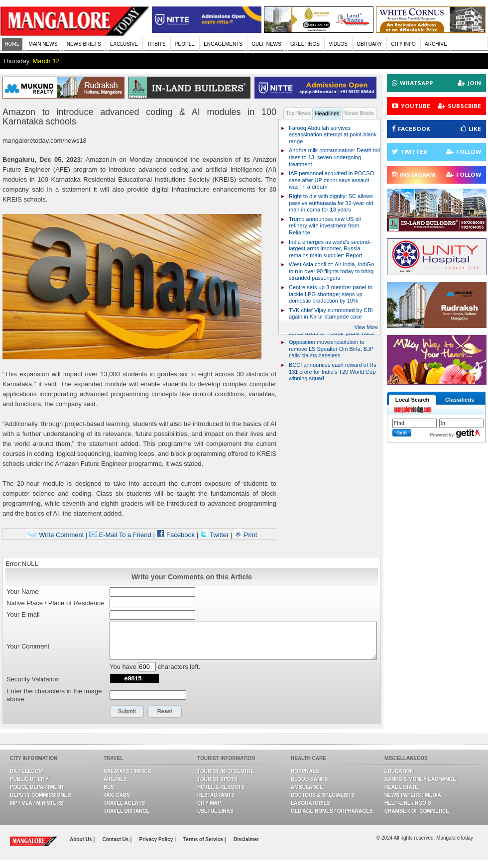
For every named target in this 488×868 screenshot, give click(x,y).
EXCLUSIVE (124, 44)
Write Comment (56, 535)
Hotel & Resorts (221, 787)
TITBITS (156, 44)
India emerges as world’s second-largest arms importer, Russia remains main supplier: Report (330, 249)
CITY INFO (404, 44)
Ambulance (307, 787)
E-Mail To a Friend (120, 535)
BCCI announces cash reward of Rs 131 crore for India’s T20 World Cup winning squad (333, 372)
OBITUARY (369, 44)
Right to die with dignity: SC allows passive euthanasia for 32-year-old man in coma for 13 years (331, 203)
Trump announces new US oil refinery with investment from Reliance (325, 226)
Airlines (115, 779)
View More (366, 327)
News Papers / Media (413, 795)
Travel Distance (126, 811)
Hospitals (305, 771)
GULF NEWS (266, 44)
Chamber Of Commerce (417, 811)
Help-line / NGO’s (408, 803)
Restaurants (216, 795)
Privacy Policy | (158, 839)
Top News (298, 113)
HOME (12, 44)
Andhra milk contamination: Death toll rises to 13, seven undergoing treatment (334, 157)
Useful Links (215, 811)
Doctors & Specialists (323, 795)
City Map (209, 803)
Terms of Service (204, 839)
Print (245, 535)
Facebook (176, 535)
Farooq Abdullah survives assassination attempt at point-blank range (333, 135)
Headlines (327, 113)
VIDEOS (338, 44)
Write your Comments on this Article (192, 577)
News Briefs (359, 113)
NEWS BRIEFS (84, 44)
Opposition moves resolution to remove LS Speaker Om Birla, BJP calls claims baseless (331, 349)
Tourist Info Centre (226, 771)
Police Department (37, 787)
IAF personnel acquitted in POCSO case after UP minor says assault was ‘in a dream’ (331, 180)
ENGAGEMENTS (223, 44)
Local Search (412, 400)
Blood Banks (309, 779)
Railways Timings (127, 771)
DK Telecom (26, 771)
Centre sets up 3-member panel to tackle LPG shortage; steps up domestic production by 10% (331, 294)
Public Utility (29, 779)
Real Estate (401, 787)
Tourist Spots (217, 779)
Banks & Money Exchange (420, 779)
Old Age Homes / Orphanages (332, 811)
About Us (81, 839)
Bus (109, 787)
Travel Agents (124, 803)
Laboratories (310, 803)
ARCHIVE (436, 44)
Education (399, 771)
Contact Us (117, 839)
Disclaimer (246, 839)
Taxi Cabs (117, 795)
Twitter (215, 535)
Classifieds (460, 400)
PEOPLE (185, 44)
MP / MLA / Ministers (37, 803)
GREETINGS (305, 44)
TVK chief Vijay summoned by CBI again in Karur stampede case (331, 314)
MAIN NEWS (43, 44)
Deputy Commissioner (41, 795)
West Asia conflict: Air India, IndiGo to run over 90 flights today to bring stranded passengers (331, 271)
